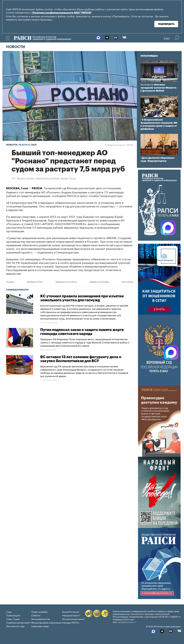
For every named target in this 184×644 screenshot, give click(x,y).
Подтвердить (166, 24)
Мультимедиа (149, 56)
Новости (16, 47)
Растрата (21, 178)
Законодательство (41, 619)
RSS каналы (128, 282)
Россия (73, 178)
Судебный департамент (19, 622)
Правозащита (13, 615)
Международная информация (46, 622)
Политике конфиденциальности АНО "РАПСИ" (62, 13)
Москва (65, 178)
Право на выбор (39, 612)
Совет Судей (13, 619)
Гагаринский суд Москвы (48, 178)
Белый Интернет (71, 612)
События (36, 615)
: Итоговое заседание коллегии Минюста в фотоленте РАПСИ (158, 88)
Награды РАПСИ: (71, 622)
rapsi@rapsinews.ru (127, 622)
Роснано (30, 178)
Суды (9, 612)
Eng (167, 38)
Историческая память (73, 619)
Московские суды (15, 626)
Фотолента (147, 85)
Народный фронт (71, 615)
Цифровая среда (40, 626)
